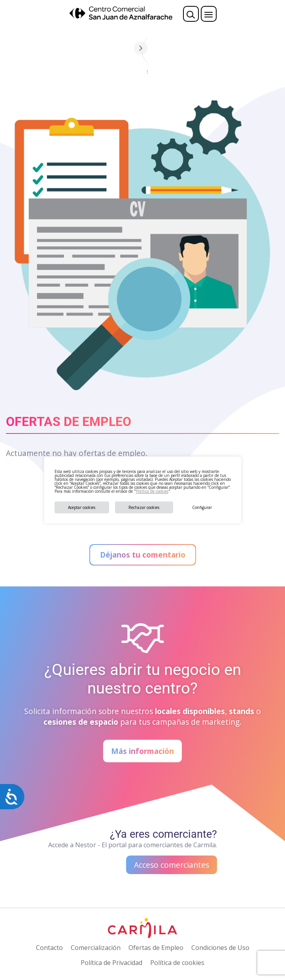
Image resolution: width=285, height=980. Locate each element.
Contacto (49, 948)
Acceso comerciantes (172, 865)
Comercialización (96, 948)
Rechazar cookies (144, 507)
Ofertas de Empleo (156, 948)
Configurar (202, 507)
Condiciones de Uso (220, 948)
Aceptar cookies (82, 507)
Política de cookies (152, 491)
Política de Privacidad (111, 963)
